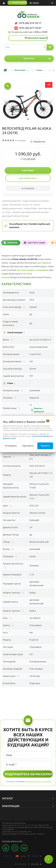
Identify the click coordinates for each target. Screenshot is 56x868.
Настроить (28, 446)
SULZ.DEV (36, 864)
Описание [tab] (12, 243)
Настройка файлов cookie (12, 841)
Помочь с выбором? (37, 410)
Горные (39, 70)
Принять (45, 446)
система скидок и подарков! (33, 270)
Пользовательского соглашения (38, 782)
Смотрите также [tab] (36, 243)
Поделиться (38, 142)
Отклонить (11, 446)
